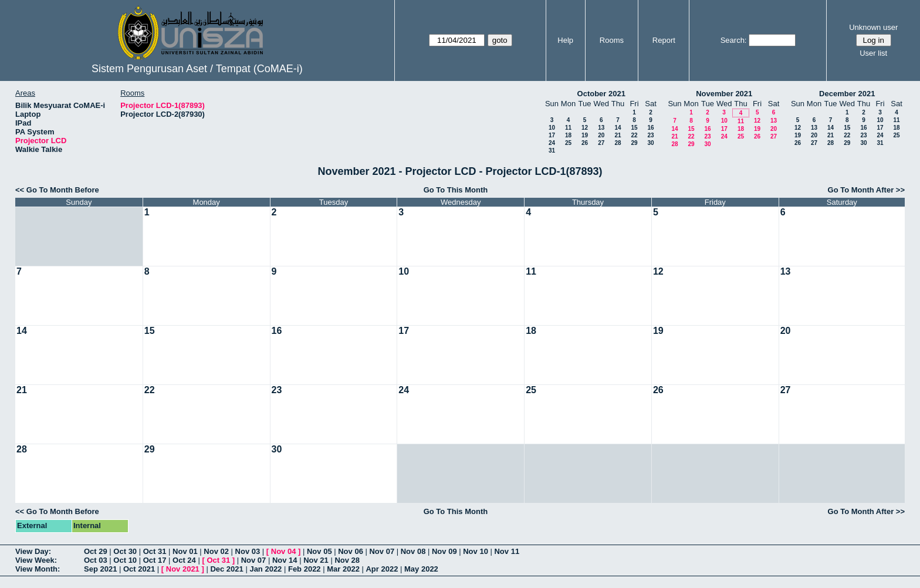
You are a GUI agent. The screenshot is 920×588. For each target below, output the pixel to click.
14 (618, 128)
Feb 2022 (305, 569)
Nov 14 (285, 560)
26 (585, 143)
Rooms (612, 40)
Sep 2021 (100, 569)
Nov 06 (351, 551)
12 (585, 128)
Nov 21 (316, 560)
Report (664, 40)
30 (650, 143)
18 (568, 135)
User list (873, 53)
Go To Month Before (63, 190)
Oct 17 (155, 560)
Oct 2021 (139, 569)
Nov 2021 (183, 569)
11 (568, 128)
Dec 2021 (226, 569)
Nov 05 (319, 551)
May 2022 (421, 569)
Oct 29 (96, 551)
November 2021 (724, 94)
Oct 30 (125, 551)
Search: (734, 40)
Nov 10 (476, 551)
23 (650, 135)
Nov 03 (248, 551)
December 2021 (847, 94)
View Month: (38, 569)
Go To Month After (861, 190)
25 (568, 143)
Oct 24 (184, 560)
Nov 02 (216, 551)
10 (552, 128)
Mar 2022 (343, 569)
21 (618, 135)
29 (634, 143)
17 (552, 135)
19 (585, 135)
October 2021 (601, 94)
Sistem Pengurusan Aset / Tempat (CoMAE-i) (197, 69)
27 (601, 143)
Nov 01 (185, 551)
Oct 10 (125, 560)
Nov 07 (382, 551)
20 (601, 135)
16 (650, 128)
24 (552, 143)
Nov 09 (444, 551)
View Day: (33, 551)
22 (634, 135)
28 (618, 143)
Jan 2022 (265, 569)
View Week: (36, 560)
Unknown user (873, 27)
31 (552, 151)
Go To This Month (456, 190)
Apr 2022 (382, 569)
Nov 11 (507, 551)
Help (565, 40)
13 (601, 128)
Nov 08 (413, 551)
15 (634, 128)
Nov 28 (347, 560)
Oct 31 (155, 551)
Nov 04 (284, 551)
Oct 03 (96, 560)
